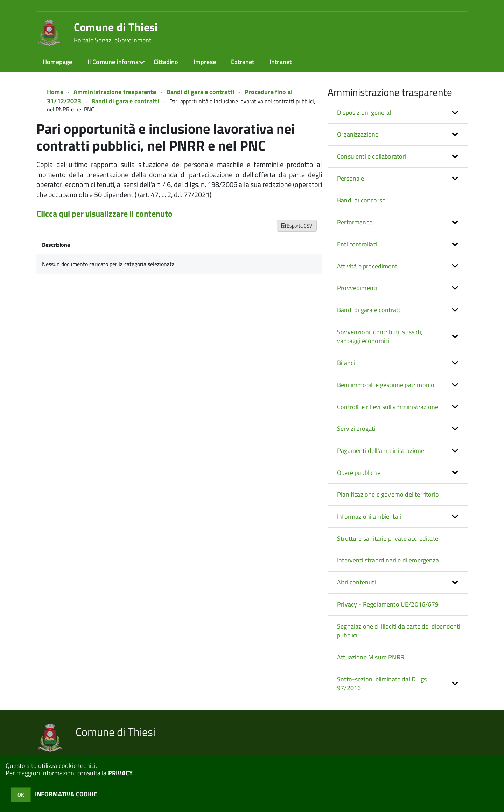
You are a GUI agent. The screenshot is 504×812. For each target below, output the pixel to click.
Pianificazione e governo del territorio (388, 494)
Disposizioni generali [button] (365, 113)
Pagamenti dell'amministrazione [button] (381, 451)
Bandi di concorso (361, 200)
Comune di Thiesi (116, 33)
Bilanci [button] (346, 363)
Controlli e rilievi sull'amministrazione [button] (388, 407)
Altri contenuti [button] (356, 582)
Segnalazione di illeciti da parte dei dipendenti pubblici (399, 631)
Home (55, 92)
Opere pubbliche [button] (359, 473)
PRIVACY (120, 773)
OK (21, 795)
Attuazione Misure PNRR (371, 657)
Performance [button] (355, 222)
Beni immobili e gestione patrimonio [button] (386, 385)
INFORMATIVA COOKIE (66, 794)
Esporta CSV (297, 226)
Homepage (57, 62)
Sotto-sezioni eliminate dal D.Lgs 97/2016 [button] (382, 684)
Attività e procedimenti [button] (368, 266)
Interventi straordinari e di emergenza (388, 560)
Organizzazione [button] (358, 134)
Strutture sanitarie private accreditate (388, 538)
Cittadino (166, 62)
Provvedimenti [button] (357, 288)
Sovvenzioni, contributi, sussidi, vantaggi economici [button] (380, 337)
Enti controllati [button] (357, 244)
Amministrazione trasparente (115, 92)
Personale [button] (351, 178)
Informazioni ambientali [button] (369, 516)
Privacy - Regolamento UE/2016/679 (388, 604)
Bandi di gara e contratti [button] (370, 310)
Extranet (243, 62)
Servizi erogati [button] (356, 429)
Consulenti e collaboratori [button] (372, 156)
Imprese (205, 62)
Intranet (281, 62)
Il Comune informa (113, 62)
